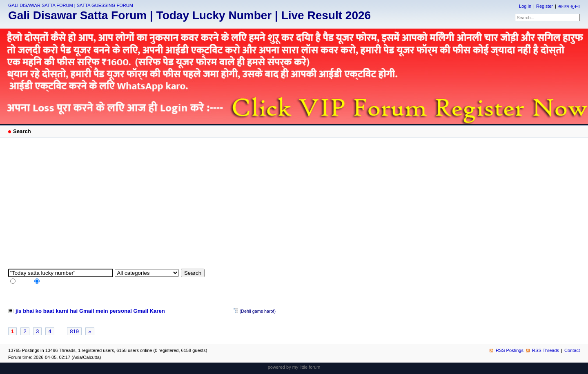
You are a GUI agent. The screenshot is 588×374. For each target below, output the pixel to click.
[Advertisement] (294, 207)
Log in (525, 6)
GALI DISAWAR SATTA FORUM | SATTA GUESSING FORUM (71, 5)
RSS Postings (510, 350)
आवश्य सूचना (569, 6)
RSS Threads (546, 350)
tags (45, 282)
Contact (572, 350)
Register (545, 6)
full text (24, 282)
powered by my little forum (294, 367)
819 (74, 331)
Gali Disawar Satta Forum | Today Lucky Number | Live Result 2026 (189, 15)
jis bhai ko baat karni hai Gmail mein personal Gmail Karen (90, 311)
